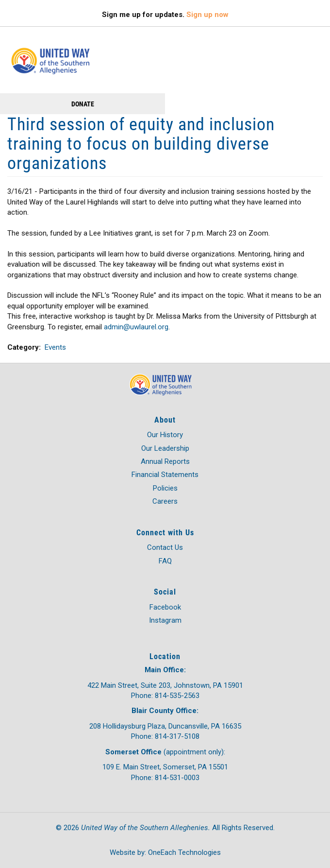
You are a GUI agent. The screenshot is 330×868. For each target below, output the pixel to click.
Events (55, 347)
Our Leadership (165, 448)
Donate (83, 104)
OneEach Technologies (184, 852)
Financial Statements (165, 475)
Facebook (165, 607)
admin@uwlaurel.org (136, 327)
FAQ (165, 561)
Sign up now (207, 15)
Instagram (165, 620)
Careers (165, 501)
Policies (165, 488)
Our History (165, 435)
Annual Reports (165, 461)
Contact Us (165, 547)
